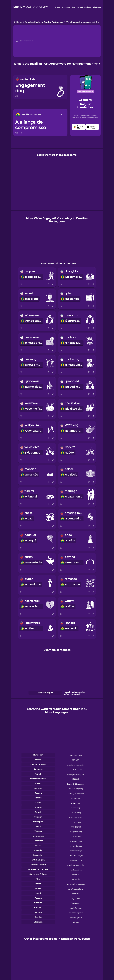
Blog (74, 7)
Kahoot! (80, 7)
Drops (58, 7)
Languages (66, 7)
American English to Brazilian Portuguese (44, 22)
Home (19, 22)
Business (88, 7)
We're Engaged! (73, 22)
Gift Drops (97, 7)
